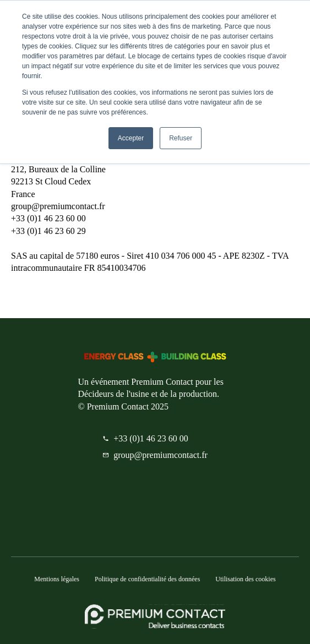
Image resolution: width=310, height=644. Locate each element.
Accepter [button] (131, 138)
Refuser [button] (181, 138)
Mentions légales (57, 579)
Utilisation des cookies (245, 579)
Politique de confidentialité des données (147, 579)
